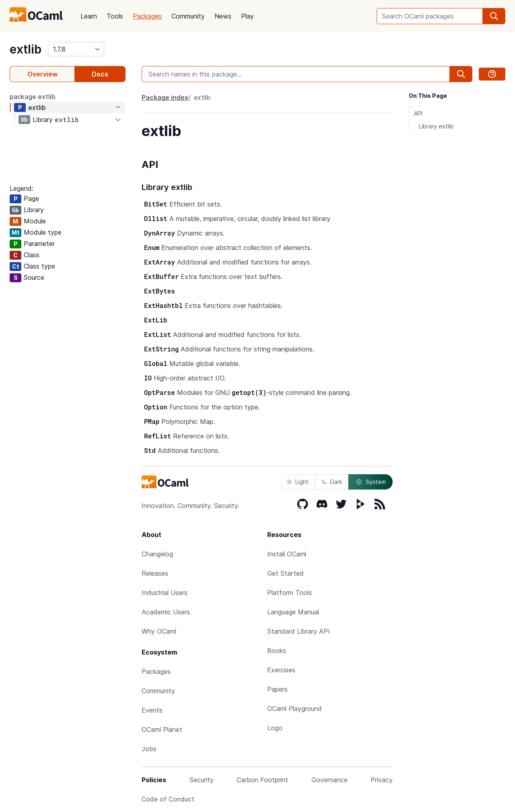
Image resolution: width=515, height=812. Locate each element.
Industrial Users (165, 593)
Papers (277, 689)
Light (298, 482)
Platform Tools (289, 593)
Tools (115, 16)
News (223, 16)
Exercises (281, 670)
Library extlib (436, 126)
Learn (89, 16)
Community (188, 16)
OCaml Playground (295, 709)
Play (247, 16)
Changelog (157, 554)
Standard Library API (299, 631)
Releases (155, 573)
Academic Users (166, 612)
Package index (165, 97)
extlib (26, 49)
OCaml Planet (162, 729)
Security (202, 780)
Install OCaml (287, 554)
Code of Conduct (168, 799)
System (371, 482)
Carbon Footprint (262, 780)
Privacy (382, 780)
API (418, 113)
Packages (147, 16)
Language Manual (293, 612)
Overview (42, 74)
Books (277, 651)
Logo (275, 728)
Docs (100, 74)
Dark (332, 482)
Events (152, 710)
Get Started (285, 573)
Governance (330, 780)
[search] (494, 16)
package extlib (33, 97)
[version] (76, 49)
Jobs (149, 749)
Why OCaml (159, 631)
